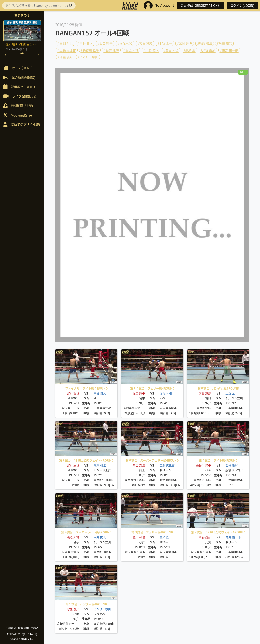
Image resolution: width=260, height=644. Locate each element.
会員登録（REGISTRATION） (201, 6)
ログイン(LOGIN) (242, 6)
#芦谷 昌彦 (208, 50)
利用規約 (11, 628)
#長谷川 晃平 (90, 50)
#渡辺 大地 (131, 50)
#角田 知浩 (224, 43)
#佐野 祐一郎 (229, 50)
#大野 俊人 (151, 50)
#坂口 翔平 (105, 43)
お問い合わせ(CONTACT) (22, 634)
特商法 (35, 628)
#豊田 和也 (171, 50)
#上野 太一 (165, 43)
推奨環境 (24, 628)
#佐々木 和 (125, 43)
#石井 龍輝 (111, 50)
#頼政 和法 (205, 43)
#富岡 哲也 (65, 43)
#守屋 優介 (65, 57)
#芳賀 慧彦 (145, 43)
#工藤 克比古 (67, 50)
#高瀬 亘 (189, 50)
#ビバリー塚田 (88, 57)
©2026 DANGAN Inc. (22, 639)
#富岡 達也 (185, 43)
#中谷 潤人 (85, 43)
